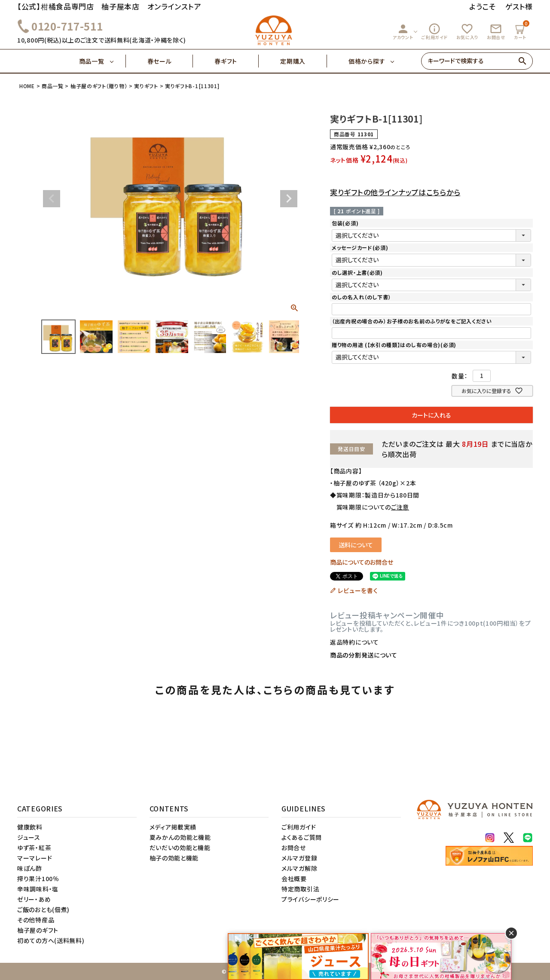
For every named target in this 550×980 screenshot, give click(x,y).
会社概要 (294, 879)
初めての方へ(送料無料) (51, 940)
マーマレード (35, 858)
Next (289, 199)
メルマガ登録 (299, 858)
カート (521, 30)
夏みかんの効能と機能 (180, 837)
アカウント (403, 31)
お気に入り (467, 31)
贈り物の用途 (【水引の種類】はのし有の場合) (394, 345)
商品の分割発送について (364, 655)
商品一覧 (102, 61)
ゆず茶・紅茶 (34, 848)
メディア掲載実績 (173, 827)
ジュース (29, 837)
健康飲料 (30, 827)
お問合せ (496, 31)
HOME (27, 86)
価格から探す (367, 61)
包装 (345, 223)
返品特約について (354, 642)
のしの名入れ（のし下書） (361, 297)
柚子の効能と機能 (174, 858)
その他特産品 (36, 920)
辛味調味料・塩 (38, 889)
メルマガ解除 (299, 868)
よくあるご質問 (302, 837)
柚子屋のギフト (38, 930)
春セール (170, 61)
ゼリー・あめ (34, 899)
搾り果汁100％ (38, 879)
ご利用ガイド (434, 31)
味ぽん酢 (30, 868)
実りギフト (146, 86)
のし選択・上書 (357, 272)
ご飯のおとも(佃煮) (43, 909)
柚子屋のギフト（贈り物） (99, 86)
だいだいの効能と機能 (180, 848)
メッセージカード (360, 247)
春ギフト (237, 61)
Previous (52, 199)
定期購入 (304, 61)
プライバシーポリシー (310, 899)
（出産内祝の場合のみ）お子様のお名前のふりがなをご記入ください (412, 321)
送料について (356, 545)
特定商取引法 (300, 889)
